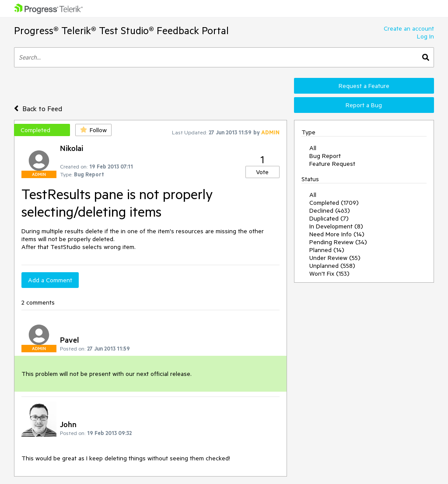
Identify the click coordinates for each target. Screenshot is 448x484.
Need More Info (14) (337, 234)
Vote (262, 172)
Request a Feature (364, 86)
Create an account (409, 28)
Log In (425, 36)
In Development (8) (336, 226)
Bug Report (325, 156)
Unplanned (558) (332, 266)
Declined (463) (330, 210)
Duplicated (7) (329, 218)
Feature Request (332, 164)
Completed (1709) (334, 203)
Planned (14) (327, 250)
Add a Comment (50, 280)
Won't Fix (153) (329, 274)
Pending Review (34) (338, 242)
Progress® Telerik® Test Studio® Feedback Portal (121, 30)
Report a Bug (364, 105)
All (313, 148)
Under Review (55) (335, 258)
